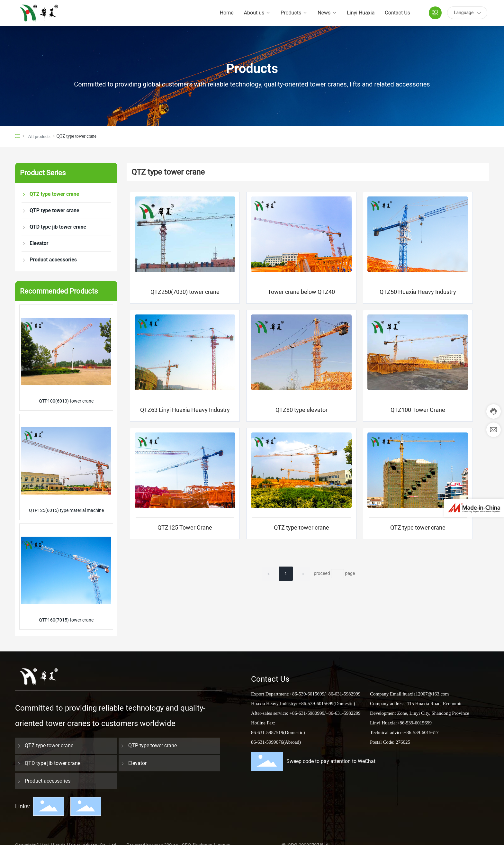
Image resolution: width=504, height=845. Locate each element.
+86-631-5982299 (343, 713)
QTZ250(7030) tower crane (185, 292)
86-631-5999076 (267, 742)
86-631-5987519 (267, 732)
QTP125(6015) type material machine (66, 510)
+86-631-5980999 (306, 713)
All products (39, 136)
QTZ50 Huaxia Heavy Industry (418, 292)
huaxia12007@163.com (426, 694)
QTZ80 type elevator (301, 410)
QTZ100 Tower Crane (418, 410)
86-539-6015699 (416, 723)
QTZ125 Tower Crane (185, 527)
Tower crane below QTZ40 (301, 292)
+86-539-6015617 (421, 732)
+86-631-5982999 (343, 694)
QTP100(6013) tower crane (66, 401)
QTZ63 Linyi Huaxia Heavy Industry (185, 410)
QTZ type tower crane (301, 527)
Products (252, 69)
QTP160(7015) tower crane (66, 620)
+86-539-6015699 (307, 694)
